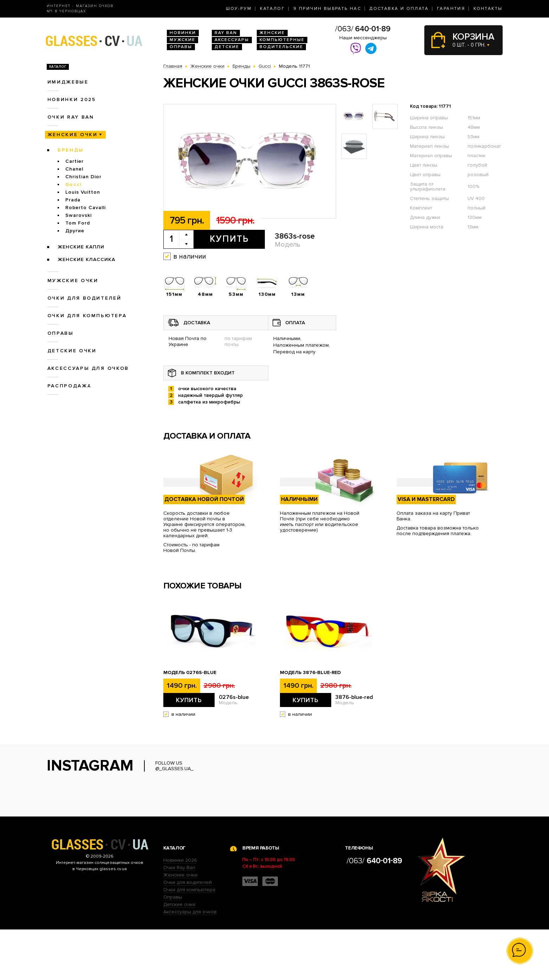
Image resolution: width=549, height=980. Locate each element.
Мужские (182, 40)
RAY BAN (226, 33)
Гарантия (451, 9)
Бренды (71, 150)
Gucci (74, 184)
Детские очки (72, 351)
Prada (73, 200)
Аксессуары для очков (88, 368)
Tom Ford (78, 223)
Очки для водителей (84, 298)
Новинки (183, 33)
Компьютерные (282, 40)
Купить (229, 239)
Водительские (281, 47)
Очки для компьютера (87, 316)
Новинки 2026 (180, 911)
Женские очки (73, 135)
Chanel (74, 169)
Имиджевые (68, 82)
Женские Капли (81, 247)
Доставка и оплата (399, 9)
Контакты (488, 9)
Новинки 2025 (72, 99)
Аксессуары (232, 40)
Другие (75, 231)
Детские (227, 47)
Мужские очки (73, 281)
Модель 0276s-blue (190, 673)
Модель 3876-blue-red (310, 673)
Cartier (74, 161)
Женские (272, 33)
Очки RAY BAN (71, 117)
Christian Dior (83, 177)
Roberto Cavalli (86, 208)
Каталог (272, 9)
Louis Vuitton (83, 192)
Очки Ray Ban (179, 918)
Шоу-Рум (239, 9)
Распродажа (70, 386)
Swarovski (79, 215)
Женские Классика (86, 259)
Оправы (181, 47)
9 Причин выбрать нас (327, 9)
